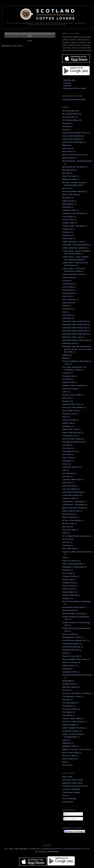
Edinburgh (66, 318)
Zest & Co (66, 765)
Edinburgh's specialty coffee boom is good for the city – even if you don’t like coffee (77, 349)
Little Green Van (69, 486)
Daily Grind (67, 296)
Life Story (66, 476)
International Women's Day (73, 442)
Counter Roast (68, 277)
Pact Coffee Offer (69, 549)
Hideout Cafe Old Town (71, 432)
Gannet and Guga (69, 389)
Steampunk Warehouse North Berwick (77, 675)
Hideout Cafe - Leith (70, 429)
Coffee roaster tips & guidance (74, 248)
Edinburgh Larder (69, 343)
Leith (64, 470)
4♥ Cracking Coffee (70, 114)
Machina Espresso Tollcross (73, 508)
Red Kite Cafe (68, 589)
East (64, 312)
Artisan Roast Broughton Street (75, 133)
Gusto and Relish (69, 420)
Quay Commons (69, 586)
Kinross (65, 464)
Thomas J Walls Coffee (71, 718)
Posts (67, 814)
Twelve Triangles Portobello (73, 728)
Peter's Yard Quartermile (72, 564)
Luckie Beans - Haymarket (73, 502)
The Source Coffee (70, 709)
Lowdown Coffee (69, 498)
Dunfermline (67, 309)
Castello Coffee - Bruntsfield (73, 226)
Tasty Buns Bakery (70, 687)
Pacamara (66, 545)
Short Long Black (69, 634)
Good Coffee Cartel (70, 411)
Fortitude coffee (68, 382)
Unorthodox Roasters (71, 731)
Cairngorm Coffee (69, 210)
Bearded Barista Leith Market (74, 167)
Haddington (67, 426)
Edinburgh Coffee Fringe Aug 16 (75, 334)
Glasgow (66, 401)
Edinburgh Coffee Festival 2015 (75, 321)
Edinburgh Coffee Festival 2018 (75, 331)
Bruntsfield (66, 198)
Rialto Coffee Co (69, 592)
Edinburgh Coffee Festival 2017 (75, 328)
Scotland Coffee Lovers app (73, 614)
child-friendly (67, 238)
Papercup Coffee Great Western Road (77, 552)
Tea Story (66, 690)
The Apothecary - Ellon (71, 696)
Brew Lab (66, 188)
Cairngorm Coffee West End (73, 213)
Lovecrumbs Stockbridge (72, 492)
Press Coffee (67, 573)
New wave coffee (69, 530)
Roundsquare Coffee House (73, 607)
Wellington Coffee (69, 746)
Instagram (67, 86)
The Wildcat (67, 715)
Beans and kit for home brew (74, 155)
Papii (64, 558)
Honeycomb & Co (69, 436)
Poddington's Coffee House (73, 567)
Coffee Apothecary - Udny (73, 242)
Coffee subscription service (73, 274)
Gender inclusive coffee (72, 395)
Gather (65, 392)
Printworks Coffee (69, 576)
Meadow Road (68, 514)
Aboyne (65, 130)
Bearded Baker (68, 158)
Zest (64, 762)
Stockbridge (67, 681)
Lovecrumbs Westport (71, 495)
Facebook (67, 83)
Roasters (66, 598)
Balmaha (66, 145)
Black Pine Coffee (69, 176)
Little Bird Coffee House (72, 480)
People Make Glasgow (71, 792)
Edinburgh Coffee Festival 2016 (75, 325)
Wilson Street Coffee (70, 753)
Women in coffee (69, 756)
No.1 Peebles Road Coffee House (76, 536)
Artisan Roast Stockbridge (73, 142)
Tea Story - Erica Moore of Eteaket (76, 693)
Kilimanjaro (67, 461)
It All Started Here (69, 451)
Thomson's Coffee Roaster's (73, 721)
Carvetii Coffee (68, 220)
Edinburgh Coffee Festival (73, 780)
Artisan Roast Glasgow (71, 139)
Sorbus (65, 653)
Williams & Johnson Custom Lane (76, 749)
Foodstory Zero (68, 376)
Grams (65, 417)
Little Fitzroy (67, 483)
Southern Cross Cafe (71, 656)
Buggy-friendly (68, 201)
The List (65, 796)
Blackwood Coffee (69, 179)
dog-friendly (67, 303)
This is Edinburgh (69, 799)
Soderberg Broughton (71, 644)
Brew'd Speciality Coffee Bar (74, 191)
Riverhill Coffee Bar (70, 595)
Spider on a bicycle (70, 662)
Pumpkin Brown (68, 583)
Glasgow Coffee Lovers (72, 404)
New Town (66, 527)
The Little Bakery (69, 703)
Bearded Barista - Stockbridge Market (77, 161)
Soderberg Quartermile (71, 647)
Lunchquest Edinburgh (71, 789)
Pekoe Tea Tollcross (70, 561)
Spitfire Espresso (69, 666)
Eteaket (65, 358)
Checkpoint (67, 235)
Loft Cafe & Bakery (70, 489)
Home (30, 41)
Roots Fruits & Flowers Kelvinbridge (77, 601)
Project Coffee (68, 579)
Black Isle (66, 173)
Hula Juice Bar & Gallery (72, 439)
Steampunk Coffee (70, 672)
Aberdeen (66, 123)
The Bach (66, 700)
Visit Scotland (68, 802)
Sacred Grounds (69, 610)
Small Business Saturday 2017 (74, 640)
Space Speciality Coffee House (75, 659)
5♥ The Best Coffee (70, 120)
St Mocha (66, 669)
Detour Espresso (69, 299)
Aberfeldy (66, 126)
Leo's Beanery (68, 473)
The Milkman (67, 706)
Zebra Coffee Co (69, 759)
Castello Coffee (68, 223)
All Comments (70, 819)
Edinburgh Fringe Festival (72, 783)
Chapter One (67, 229)
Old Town (66, 542)
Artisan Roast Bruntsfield (72, 136)
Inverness (66, 445)
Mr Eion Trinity (68, 523)
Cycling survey (68, 293)
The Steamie (67, 712)
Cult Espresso (68, 284)
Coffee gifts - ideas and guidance (75, 245)
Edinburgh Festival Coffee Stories (76, 340)
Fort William (67, 379)
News (64, 533)
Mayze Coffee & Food (71, 511)
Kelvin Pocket (68, 458)
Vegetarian (66, 743)
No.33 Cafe (67, 539)
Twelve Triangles (69, 725)
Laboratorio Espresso (71, 467)
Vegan (65, 740)
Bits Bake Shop (68, 170)
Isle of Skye (67, 448)
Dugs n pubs (67, 777)
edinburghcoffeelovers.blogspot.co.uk (65, 849)
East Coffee (67, 315)
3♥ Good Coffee (69, 111)
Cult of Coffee (68, 287)
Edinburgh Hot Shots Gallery (75, 88)
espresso (66, 355)
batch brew (67, 148)
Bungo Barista (68, 204)
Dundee (65, 306)
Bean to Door (68, 151)
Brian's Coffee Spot (70, 194)
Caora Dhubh (68, 217)
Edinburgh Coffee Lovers (72, 337)
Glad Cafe (66, 398)
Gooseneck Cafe (69, 414)
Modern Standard (69, 517)
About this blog (69, 80)
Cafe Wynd (67, 207)
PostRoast (66, 570)
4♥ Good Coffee (69, 117)
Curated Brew (68, 290)
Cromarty (66, 281)
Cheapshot (67, 232)
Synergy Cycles (68, 684)
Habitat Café (67, 423)
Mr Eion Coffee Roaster (72, 520)
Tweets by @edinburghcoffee (74, 99)
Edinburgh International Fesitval (75, 786)
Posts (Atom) (18, 46)
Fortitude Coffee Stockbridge (74, 385)
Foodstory (66, 373)
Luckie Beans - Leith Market (73, 505)
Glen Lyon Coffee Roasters (73, 407)
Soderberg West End (70, 650)
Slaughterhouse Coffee (71, 637)
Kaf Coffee (66, 454)
